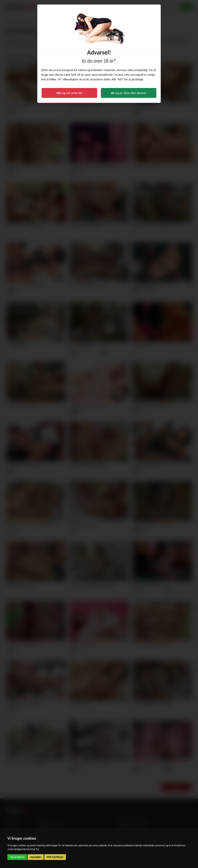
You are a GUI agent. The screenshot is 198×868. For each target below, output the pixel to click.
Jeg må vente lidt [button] (69, 93)
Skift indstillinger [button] (55, 857)
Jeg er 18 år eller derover (129, 93)
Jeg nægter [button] (36, 857)
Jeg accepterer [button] (17, 857)
